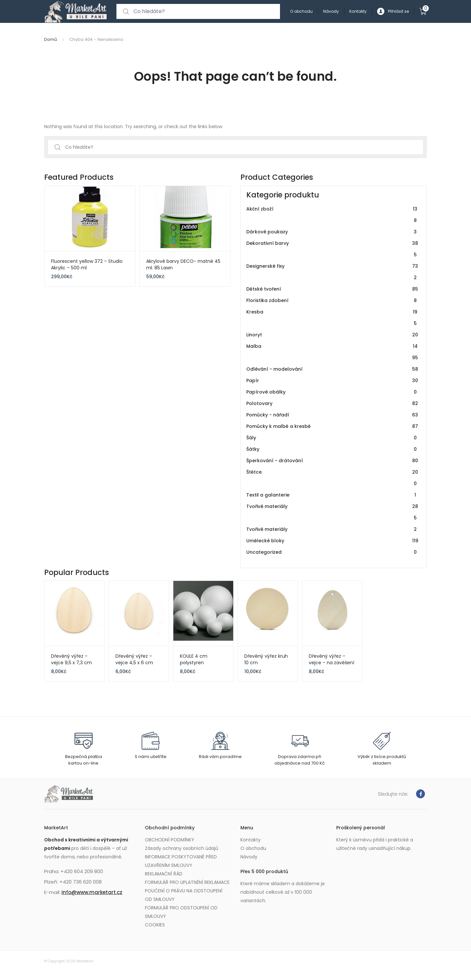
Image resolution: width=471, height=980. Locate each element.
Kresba (332, 318)
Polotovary (332, 404)
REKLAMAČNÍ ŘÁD (164, 874)
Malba (332, 352)
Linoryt (332, 335)
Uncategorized (332, 552)
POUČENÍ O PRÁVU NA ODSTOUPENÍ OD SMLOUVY (184, 895)
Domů (51, 39)
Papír (332, 381)
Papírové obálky (332, 392)
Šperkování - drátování (332, 461)
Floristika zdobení (332, 301)
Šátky (332, 449)
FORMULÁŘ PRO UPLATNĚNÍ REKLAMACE (187, 882)
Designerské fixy (332, 272)
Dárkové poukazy (332, 232)
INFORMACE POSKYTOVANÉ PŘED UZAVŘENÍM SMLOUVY (181, 861)
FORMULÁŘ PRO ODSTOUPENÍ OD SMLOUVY (181, 912)
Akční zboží (332, 215)
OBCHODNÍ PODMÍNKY (170, 840)
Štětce (332, 478)
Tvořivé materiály (332, 512)
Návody (331, 11)
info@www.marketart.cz (92, 892)
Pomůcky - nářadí (332, 415)
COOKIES (155, 925)
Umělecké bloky (332, 541)
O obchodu (301, 11)
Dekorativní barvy (332, 249)
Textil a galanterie (332, 495)
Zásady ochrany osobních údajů (182, 848)
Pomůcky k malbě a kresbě (332, 426)
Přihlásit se (393, 12)
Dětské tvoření (332, 289)
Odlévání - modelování (332, 369)
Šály (332, 438)
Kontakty (358, 11)
